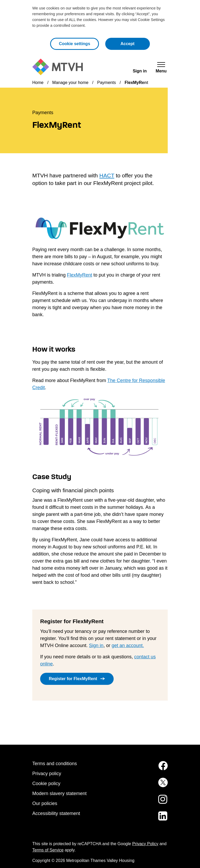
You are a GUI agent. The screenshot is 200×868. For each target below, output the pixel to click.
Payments (106, 83)
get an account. (128, 645)
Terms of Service (48, 850)
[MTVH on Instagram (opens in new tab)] (159, 802)
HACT (107, 175)
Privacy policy (47, 774)
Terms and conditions (55, 764)
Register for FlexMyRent (73, 679)
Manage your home (70, 83)
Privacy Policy (145, 844)
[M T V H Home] (58, 67)
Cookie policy (46, 784)
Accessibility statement (56, 813)
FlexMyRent (80, 275)
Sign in (96, 645)
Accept (135, 43)
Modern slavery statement (59, 793)
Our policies (45, 803)
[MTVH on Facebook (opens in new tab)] (159, 769)
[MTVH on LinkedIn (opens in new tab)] (159, 819)
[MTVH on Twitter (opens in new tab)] (159, 786)
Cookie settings (74, 44)
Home (38, 83)
